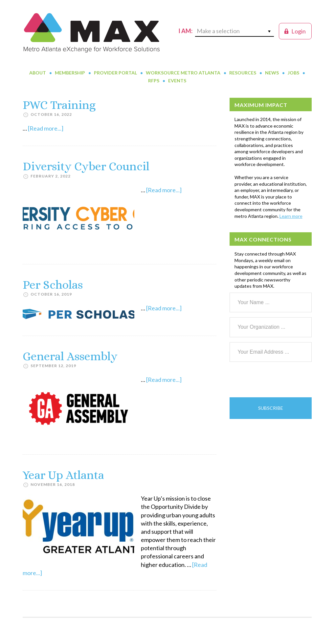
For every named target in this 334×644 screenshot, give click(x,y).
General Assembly (70, 356)
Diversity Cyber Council (86, 166)
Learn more (291, 216)
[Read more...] (46, 128)
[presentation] (279, 380)
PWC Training (59, 105)
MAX (92, 33)
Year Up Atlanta (63, 475)
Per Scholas (53, 285)
